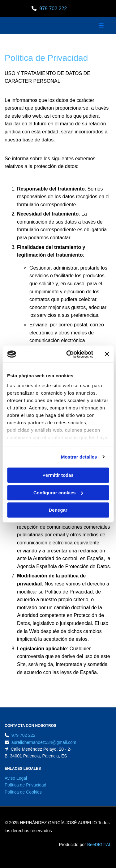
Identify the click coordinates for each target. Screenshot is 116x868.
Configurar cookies (58, 493)
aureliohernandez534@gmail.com (44, 742)
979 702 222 (53, 8)
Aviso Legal (16, 778)
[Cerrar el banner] (107, 354)
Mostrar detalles (79, 457)
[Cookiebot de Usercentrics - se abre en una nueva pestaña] (69, 354)
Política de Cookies (23, 792)
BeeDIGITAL (99, 845)
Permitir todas (58, 475)
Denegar (58, 510)
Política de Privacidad (26, 785)
